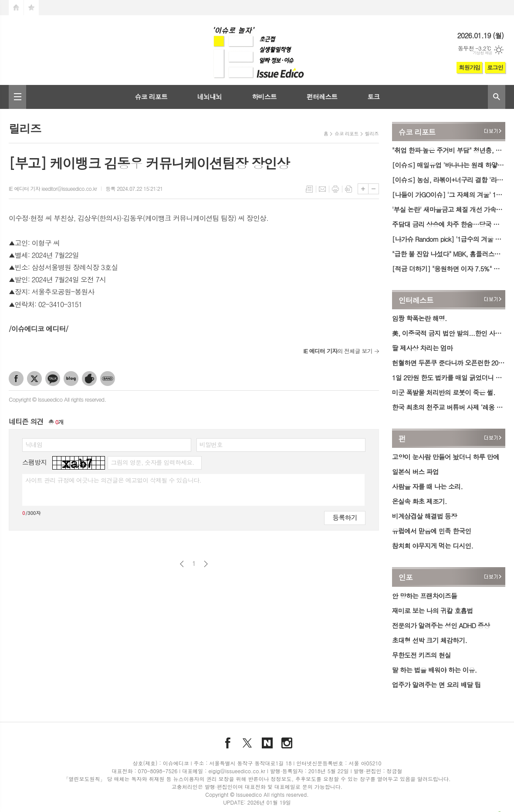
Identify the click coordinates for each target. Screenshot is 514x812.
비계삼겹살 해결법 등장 (424, 516)
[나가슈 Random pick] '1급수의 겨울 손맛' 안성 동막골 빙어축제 (449, 239)
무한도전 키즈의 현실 (421, 655)
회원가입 (469, 67)
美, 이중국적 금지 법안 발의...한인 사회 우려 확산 (449, 333)
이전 (182, 564)
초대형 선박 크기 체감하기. (429, 640)
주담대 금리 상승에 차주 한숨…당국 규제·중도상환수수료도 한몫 (449, 224)
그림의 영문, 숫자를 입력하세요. (152, 462)
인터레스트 (416, 300)
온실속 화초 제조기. (419, 501)
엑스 (34, 379)
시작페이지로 (16, 8)
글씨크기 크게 (363, 189)
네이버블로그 (71, 379)
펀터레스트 (322, 96)
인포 (406, 578)
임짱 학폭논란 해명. (419, 318)
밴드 (108, 379)
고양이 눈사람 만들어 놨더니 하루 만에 (446, 457)
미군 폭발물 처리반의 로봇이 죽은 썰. (444, 392)
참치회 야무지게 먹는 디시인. (433, 546)
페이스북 (16, 379)
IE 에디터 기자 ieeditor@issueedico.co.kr (53, 188)
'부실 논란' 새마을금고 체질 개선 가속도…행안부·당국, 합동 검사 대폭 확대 (449, 209)
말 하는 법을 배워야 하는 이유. (434, 670)
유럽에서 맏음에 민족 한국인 (432, 531)
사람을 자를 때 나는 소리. (427, 486)
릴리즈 (372, 134)
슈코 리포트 (151, 96)
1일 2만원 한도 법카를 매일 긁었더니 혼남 (449, 377)
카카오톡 (53, 379)
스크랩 (348, 189)
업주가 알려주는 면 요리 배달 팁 (436, 685)
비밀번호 (211, 444)
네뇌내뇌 (210, 96)
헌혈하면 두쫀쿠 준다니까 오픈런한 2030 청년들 (449, 363)
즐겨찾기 (31, 8)
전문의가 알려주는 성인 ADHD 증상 (441, 625)
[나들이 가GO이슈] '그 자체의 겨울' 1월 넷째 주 (449, 195)
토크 (373, 96)
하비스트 (264, 96)
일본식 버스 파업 (415, 472)
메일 (322, 189)
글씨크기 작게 (374, 189)
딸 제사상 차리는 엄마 (422, 348)
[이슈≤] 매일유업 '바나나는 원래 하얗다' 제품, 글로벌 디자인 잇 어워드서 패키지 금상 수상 (449, 165)
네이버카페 (89, 379)
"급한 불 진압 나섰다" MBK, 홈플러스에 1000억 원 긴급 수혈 (449, 254)
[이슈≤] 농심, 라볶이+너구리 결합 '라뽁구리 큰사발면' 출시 (449, 180)
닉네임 (34, 444)
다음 (206, 564)
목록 (309, 189)
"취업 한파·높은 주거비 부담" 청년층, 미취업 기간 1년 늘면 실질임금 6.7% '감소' (449, 150)
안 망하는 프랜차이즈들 (424, 596)
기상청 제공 (482, 53)
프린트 (335, 189)
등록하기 (345, 517)
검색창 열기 (497, 97)
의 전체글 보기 (338, 351)
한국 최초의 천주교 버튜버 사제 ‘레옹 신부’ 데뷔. (449, 407)
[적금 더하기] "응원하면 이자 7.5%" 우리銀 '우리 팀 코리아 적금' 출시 (449, 269)
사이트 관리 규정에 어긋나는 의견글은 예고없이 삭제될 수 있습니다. (113, 480)
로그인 (495, 67)
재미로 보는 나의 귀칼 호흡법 (433, 611)
